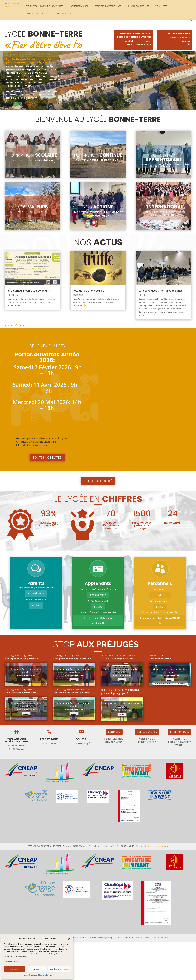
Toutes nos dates (47, 457)
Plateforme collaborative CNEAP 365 (160, 621)
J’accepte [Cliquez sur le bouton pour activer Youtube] (26, 680)
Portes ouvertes (147, 732)
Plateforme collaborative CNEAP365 (98, 620)
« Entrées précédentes (15, 325)
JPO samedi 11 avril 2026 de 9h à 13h (29, 291)
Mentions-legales (45, 975)
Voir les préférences (59, 969)
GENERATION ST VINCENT (38, 13)
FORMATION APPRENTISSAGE (108, 6)
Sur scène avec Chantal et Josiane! (160, 291)
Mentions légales (144, 846)
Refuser (37, 969)
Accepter (14, 969)
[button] (69, 939)
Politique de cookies (29, 975)
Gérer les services (12, 961)
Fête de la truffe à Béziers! (89, 291)
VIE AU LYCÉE (161, 6)
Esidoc (36, 605)
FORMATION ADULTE (79, 6)
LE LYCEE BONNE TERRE (138, 6)
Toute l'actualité (98, 481)
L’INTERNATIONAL (64, 13)
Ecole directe (36, 593)
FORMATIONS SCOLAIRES (52, 6)
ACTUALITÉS (31, 6)
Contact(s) (114, 732)
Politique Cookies (161, 846)
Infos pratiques (180, 732)
